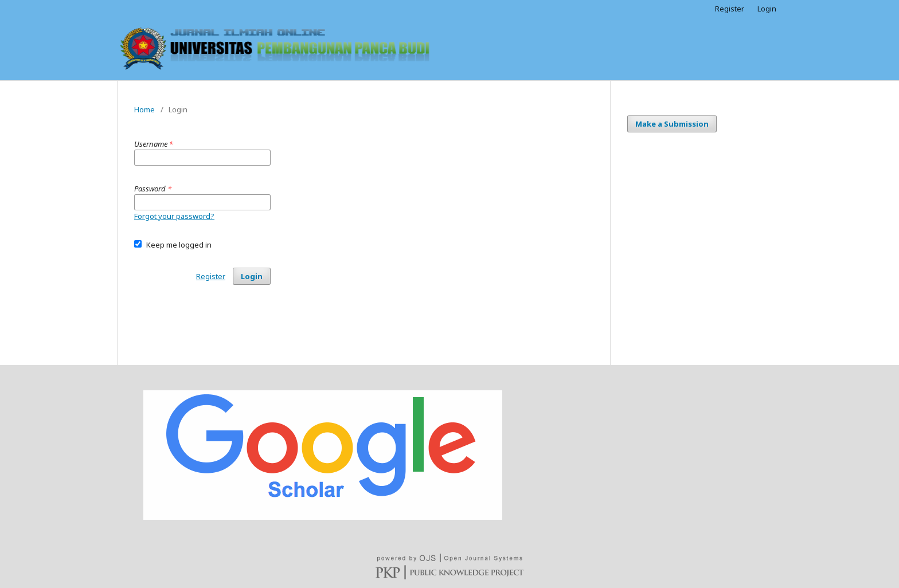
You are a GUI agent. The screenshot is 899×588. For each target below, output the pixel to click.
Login (767, 9)
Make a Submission (672, 124)
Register (730, 9)
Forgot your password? (174, 216)
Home (144, 109)
